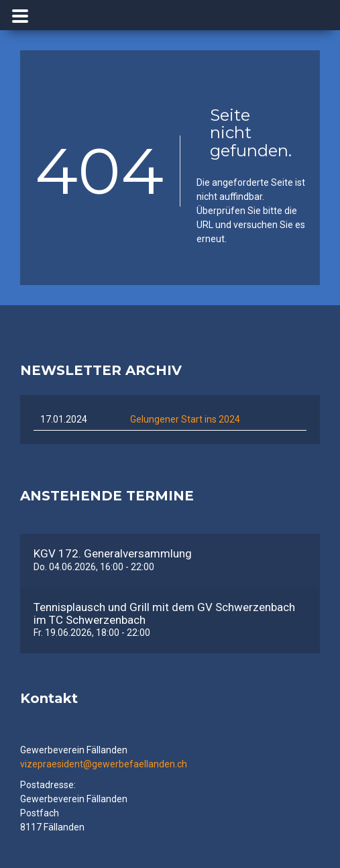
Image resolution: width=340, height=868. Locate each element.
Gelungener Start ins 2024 (185, 419)
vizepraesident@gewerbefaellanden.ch (104, 764)
